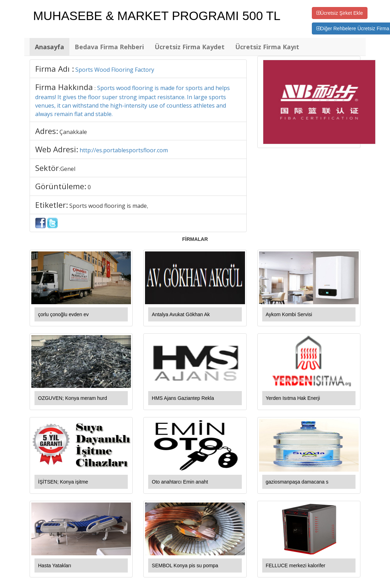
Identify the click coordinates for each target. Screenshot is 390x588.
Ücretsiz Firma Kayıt (267, 47)
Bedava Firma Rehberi (109, 47)
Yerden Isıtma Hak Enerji (293, 398)
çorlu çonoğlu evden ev (63, 314)
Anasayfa (49, 47)
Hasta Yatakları (55, 565)
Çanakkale (73, 132)
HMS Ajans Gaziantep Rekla (183, 398)
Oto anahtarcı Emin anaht (180, 482)
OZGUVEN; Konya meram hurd (73, 398)
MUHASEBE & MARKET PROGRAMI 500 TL (157, 16)
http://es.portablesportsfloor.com (124, 150)
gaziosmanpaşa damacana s (297, 482)
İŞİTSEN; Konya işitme (63, 482)
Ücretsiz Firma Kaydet (190, 47)
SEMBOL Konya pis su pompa (185, 565)
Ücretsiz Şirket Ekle (340, 13)
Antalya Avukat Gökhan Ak (181, 314)
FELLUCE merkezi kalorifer (296, 565)
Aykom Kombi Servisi (289, 314)
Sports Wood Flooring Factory (115, 70)
